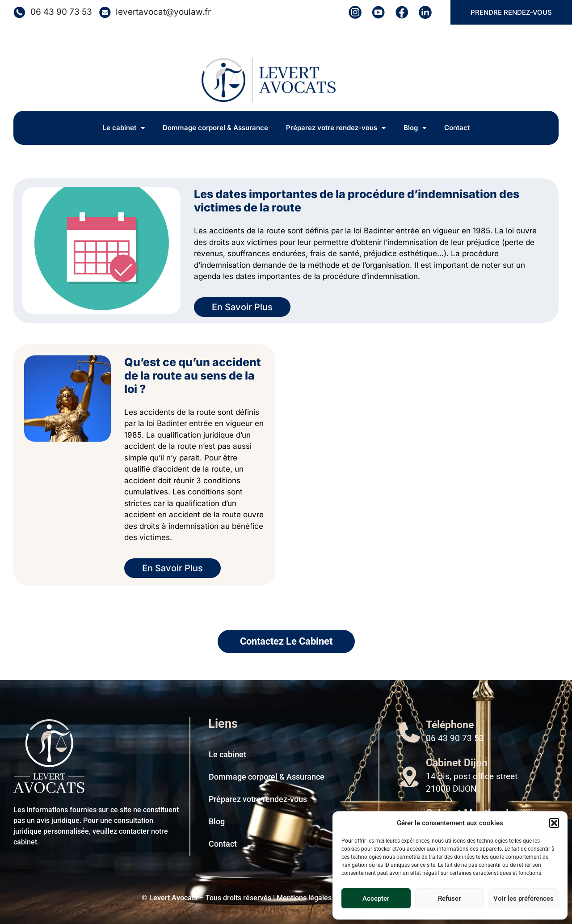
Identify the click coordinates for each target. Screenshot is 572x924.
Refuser (449, 899)
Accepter (376, 899)
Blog (415, 128)
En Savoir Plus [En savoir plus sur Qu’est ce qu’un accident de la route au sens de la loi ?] (172, 568)
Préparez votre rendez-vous (336, 128)
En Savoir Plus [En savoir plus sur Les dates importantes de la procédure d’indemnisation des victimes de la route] (242, 307)
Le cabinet (124, 128)
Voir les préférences (524, 899)
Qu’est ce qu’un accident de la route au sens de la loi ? (193, 376)
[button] (554, 823)
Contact (457, 128)
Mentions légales (304, 898)
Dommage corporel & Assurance (215, 128)
